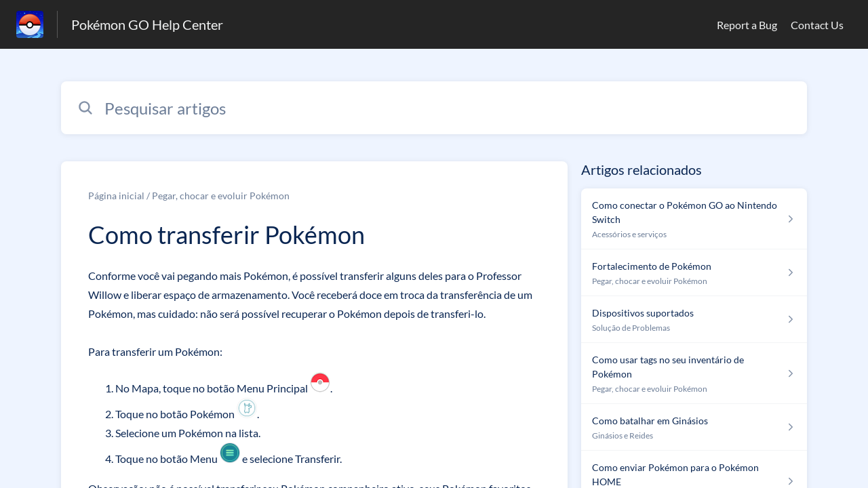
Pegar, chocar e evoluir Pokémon (221, 196)
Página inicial (116, 196)
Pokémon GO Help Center (147, 24)
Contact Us (817, 25)
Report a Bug (747, 25)
